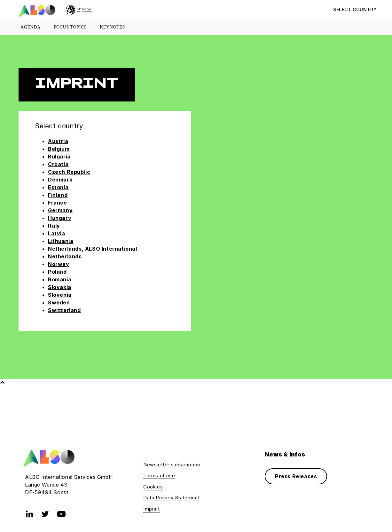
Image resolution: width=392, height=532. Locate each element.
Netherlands (65, 256)
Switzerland (64, 310)
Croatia (58, 164)
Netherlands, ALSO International (93, 249)
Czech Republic (69, 172)
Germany (60, 210)
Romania (60, 279)
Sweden (59, 302)
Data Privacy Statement (171, 498)
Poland (57, 272)
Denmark (60, 180)
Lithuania (61, 241)
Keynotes (112, 27)
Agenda (31, 27)
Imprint (151, 509)
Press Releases (296, 476)
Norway (59, 264)
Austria (58, 141)
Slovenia (60, 295)
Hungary (60, 218)
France (58, 203)
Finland (58, 195)
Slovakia (60, 287)
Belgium (59, 149)
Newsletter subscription (172, 465)
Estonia (58, 187)
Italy (54, 226)
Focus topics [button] (70, 27)
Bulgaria (59, 157)
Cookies (153, 487)
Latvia (57, 233)
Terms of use (159, 476)
